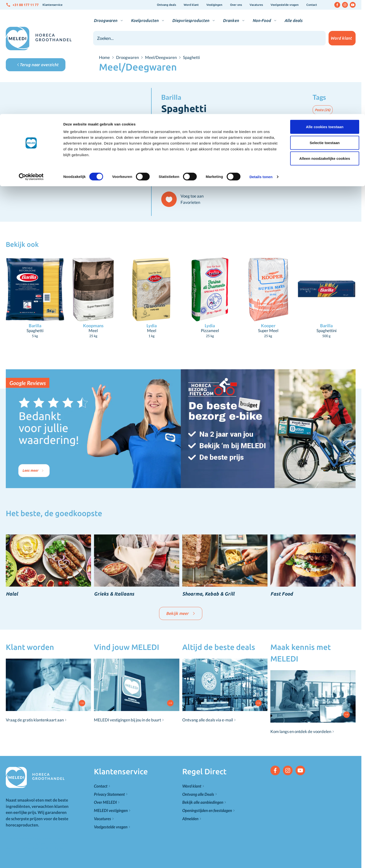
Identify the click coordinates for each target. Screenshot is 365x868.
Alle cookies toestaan (325, 13)
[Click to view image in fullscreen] (78, 149)
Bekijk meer (181, 613)
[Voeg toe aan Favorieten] (184, 199)
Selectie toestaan (325, 29)
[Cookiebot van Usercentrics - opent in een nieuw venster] (31, 63)
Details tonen (261, 63)
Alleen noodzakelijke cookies (325, 44)
